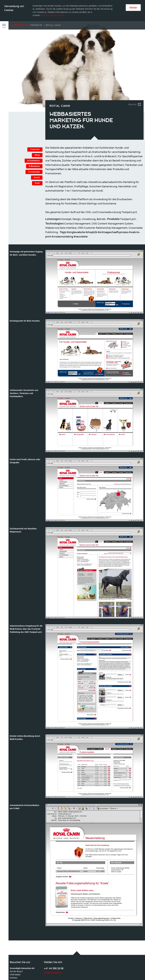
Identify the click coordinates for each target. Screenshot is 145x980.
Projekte (36, 4)
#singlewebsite (76, 211)
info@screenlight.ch (53, 952)
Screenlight (19, 4)
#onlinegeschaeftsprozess (113, 211)
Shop (37, 134)
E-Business (34, 145)
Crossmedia (34, 151)
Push (37, 162)
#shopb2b (91, 211)
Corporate (35, 128)
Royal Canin (53, 4)
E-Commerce (34, 140)
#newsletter (81, 216)
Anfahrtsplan (15, 961)
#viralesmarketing (62, 216)
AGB (12, 970)
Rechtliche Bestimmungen (28, 970)
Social (37, 157)
